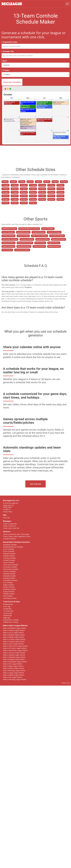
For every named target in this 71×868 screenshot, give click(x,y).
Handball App (7, 615)
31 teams (51, 192)
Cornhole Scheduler (9, 558)
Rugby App (7, 618)
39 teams (60, 196)
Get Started (35, 484)
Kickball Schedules (54, 246)
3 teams (5, 182)
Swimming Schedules (22, 250)
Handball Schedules (43, 239)
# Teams (5, 70)
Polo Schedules (40, 243)
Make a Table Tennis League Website (15, 646)
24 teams (51, 189)
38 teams (51, 196)
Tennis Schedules (23, 236)
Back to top (66, 683)
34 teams (15, 196)
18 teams (60, 185)
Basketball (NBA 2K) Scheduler (13, 547)
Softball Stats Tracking (10, 622)
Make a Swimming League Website (15, 679)
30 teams (42, 192)
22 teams (33, 189)
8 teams (47, 182)
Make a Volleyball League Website (14, 657)
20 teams (15, 189)
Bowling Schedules (8, 243)
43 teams (33, 199)
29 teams (33, 192)
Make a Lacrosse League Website (14, 653)
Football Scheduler (9, 560)
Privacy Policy (8, 512)
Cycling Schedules (39, 246)
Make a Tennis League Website (13, 644)
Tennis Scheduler (9, 563)
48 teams (15, 203)
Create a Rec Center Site (11, 528)
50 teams (33, 203)
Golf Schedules (7, 250)
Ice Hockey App (8, 611)
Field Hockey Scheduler (11, 569)
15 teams (33, 185)
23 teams (42, 189)
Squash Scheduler (9, 587)
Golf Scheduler (8, 596)
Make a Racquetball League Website (15, 662)
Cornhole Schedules (54, 232)
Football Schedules (8, 236)
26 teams (5, 192)
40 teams (5, 199)
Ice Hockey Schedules (57, 236)
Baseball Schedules (23, 232)
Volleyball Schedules (59, 239)
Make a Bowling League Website (14, 659)
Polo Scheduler (8, 583)
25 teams (60, 189)
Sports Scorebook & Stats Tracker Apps (16, 534)
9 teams (55, 182)
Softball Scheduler (9, 556)
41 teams (15, 199)
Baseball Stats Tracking (11, 620)
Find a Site (6, 518)
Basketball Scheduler (10, 545)
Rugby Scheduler (8, 585)
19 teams (5, 189)
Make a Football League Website (14, 630)
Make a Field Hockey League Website (15, 650)
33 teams (5, 196)
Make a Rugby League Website (13, 666)
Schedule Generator (10, 539)
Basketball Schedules (9, 229)
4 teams (13, 182)
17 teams (51, 185)
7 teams (38, 182)
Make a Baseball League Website (14, 635)
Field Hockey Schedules (10, 239)
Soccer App (7, 606)
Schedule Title (8, 51)
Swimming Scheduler (10, 598)
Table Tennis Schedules (40, 236)
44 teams (42, 199)
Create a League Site (10, 524)
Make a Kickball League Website (14, 675)
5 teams (22, 182)
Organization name (9, 42)
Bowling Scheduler (9, 578)
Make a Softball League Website (14, 637)
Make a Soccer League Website (13, 633)
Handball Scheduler (9, 574)
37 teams (42, 196)
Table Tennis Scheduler (11, 565)
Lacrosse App (8, 613)
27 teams (15, 192)
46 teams (60, 199)
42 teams (24, 199)
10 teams (64, 182)
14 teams (24, 185)
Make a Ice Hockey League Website (15, 648)
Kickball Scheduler (9, 594)
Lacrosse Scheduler (9, 571)
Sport (4, 61)
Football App (7, 609)
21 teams (24, 189)
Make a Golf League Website (13, 677)
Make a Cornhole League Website (14, 639)
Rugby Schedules (54, 243)
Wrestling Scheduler (10, 589)
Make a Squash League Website (14, 668)
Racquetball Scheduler (10, 580)
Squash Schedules (8, 246)
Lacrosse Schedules (27, 239)
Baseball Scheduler (9, 554)
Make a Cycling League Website (13, 673)
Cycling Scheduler (9, 591)
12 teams (15, 185)
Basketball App (8, 604)
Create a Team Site (9, 526)
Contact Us (7, 509)
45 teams (51, 199)
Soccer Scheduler (9, 549)
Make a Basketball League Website (15, 628)
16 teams (42, 185)
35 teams (24, 196)
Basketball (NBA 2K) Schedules (29, 229)
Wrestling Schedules (24, 246)
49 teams (24, 203)
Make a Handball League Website (14, 655)
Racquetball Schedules (25, 243)
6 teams (30, 182)
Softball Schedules (39, 232)
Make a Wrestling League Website (14, 671)
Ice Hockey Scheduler (10, 567)
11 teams (5, 185)
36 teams (33, 196)
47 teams (5, 203)
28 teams (24, 192)
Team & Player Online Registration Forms (17, 536)
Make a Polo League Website (13, 664)
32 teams (60, 192)
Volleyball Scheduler (10, 576)
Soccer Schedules (48, 229)
